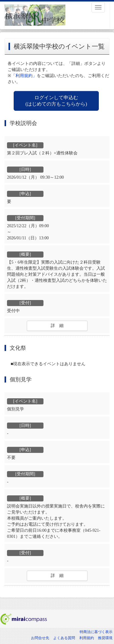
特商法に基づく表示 (96, 632)
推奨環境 (105, 638)
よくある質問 (64, 638)
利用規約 (87, 638)
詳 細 (57, 326)
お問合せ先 (40, 638)
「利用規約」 (24, 76)
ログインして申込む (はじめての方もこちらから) (56, 101)
